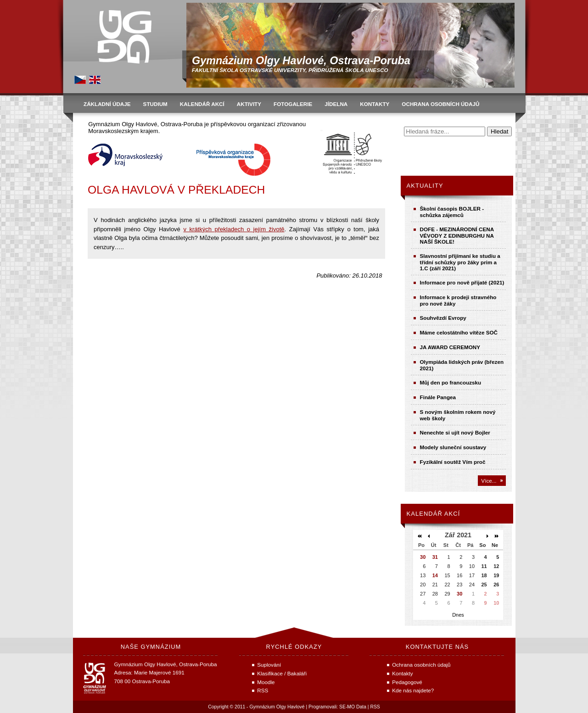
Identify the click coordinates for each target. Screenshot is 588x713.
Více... (489, 481)
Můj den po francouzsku (451, 382)
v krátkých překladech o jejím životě (234, 229)
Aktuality (425, 186)
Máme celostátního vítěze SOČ (459, 332)
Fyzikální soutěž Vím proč (453, 462)
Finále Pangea (438, 397)
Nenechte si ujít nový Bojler (455, 432)
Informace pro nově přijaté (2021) (462, 282)
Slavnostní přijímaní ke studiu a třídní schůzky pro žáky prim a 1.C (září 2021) (460, 262)
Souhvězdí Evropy (443, 318)
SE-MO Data (353, 707)
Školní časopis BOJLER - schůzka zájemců (452, 212)
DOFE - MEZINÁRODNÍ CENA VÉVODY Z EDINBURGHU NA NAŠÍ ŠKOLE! (457, 235)
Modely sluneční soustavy (453, 447)
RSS (375, 707)
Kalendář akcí (434, 514)
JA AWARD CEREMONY (450, 347)
